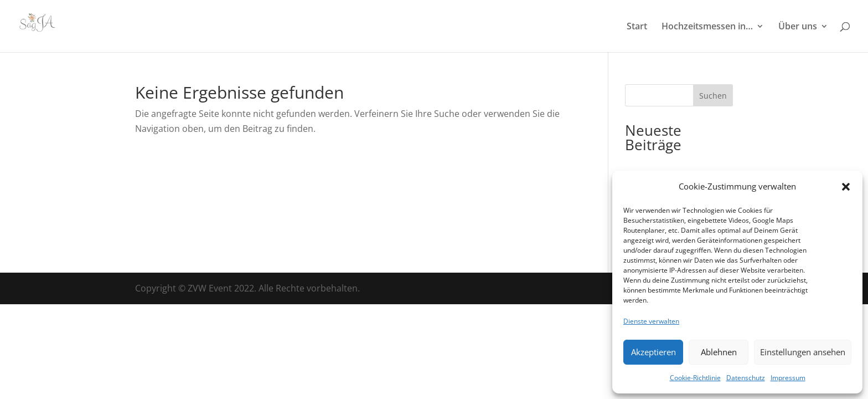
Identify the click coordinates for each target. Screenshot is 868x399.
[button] (846, 187)
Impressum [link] (788, 378)
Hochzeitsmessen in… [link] (707, 27)
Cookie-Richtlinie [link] (695, 378)
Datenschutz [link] (746, 378)
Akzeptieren (653, 352)
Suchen (713, 96)
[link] (46, 25)
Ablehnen (719, 352)
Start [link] (637, 27)
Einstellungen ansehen (803, 352)
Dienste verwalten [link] (651, 321)
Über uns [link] (798, 27)
